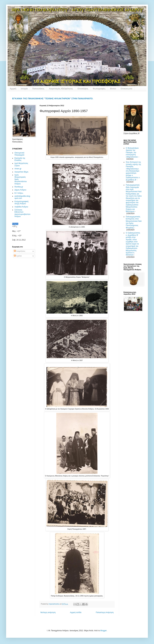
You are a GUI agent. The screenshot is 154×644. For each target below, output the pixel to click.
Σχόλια (18, 256)
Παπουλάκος (38, 89)
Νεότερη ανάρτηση (48, 612)
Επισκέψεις (83, 89)
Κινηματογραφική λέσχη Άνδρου (21, 203)
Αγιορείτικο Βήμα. (22, 172)
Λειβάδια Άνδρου (21, 207)
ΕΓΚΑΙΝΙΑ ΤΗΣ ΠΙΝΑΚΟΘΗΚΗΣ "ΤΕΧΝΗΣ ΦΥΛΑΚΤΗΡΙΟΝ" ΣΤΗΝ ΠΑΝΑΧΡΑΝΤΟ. (53, 99)
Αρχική (13, 89)
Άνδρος (15, 224)
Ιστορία (24, 89)
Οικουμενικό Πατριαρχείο (19, 154)
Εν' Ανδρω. (19, 193)
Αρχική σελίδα (76, 612)
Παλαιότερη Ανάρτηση (105, 612)
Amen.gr (18, 169)
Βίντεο (113, 89)
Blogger (103, 631)
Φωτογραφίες (99, 89)
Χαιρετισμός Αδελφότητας (61, 89)
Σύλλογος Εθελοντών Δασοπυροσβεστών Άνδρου (22, 213)
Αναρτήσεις (20, 251)
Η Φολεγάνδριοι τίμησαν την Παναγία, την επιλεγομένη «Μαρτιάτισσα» (132, 152)
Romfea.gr (19, 187)
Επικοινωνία (126, 89)
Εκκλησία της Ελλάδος (20, 159)
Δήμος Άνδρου (20, 190)
